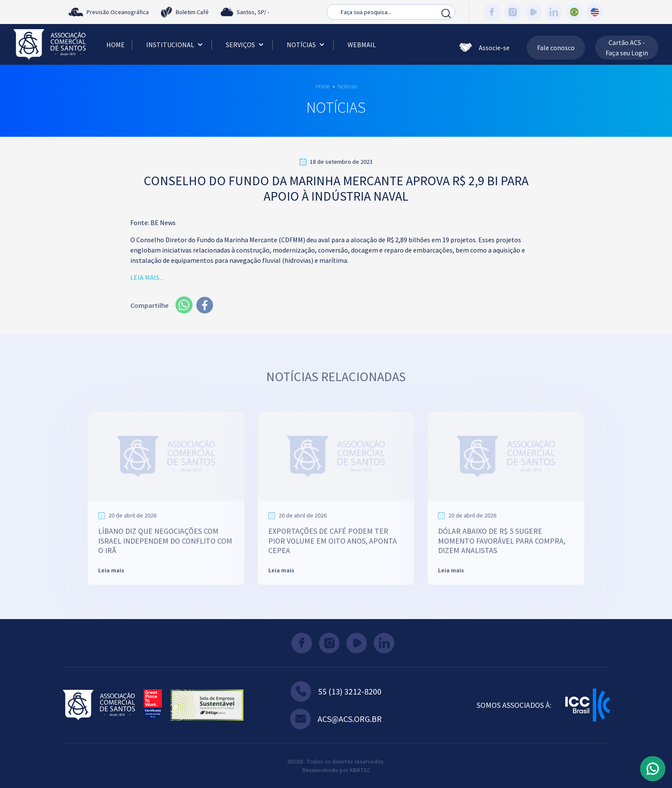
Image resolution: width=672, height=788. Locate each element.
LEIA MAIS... (147, 277)
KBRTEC (360, 770)
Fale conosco (556, 48)
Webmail (362, 45)
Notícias (306, 45)
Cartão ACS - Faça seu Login (627, 48)
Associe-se (484, 48)
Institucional (175, 45)
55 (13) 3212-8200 (336, 692)
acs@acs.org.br (336, 719)
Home (115, 45)
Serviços (246, 45)
